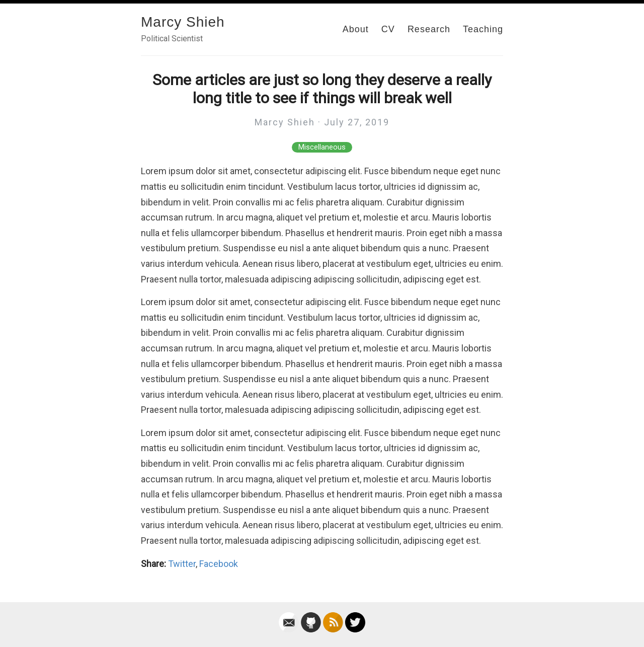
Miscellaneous (322, 147)
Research (429, 29)
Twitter (182, 564)
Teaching (483, 29)
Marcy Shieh (183, 22)
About (356, 29)
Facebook (219, 564)
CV (388, 29)
